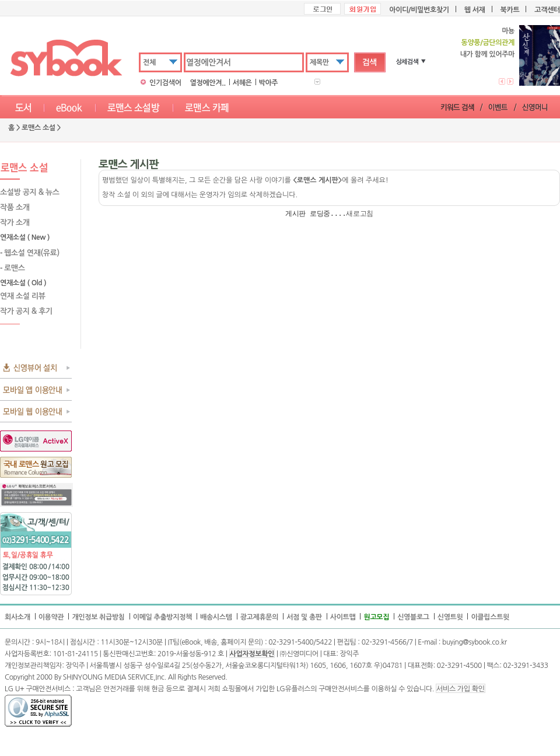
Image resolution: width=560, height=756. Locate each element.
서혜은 (242, 83)
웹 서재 (475, 10)
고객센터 (547, 10)
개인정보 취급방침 (98, 617)
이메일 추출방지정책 (162, 617)
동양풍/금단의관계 (487, 43)
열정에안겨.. (208, 83)
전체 (149, 62)
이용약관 (51, 617)
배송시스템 (216, 617)
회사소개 (17, 617)
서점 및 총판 (304, 617)
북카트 (510, 10)
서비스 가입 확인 (460, 689)
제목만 (319, 62)
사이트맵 (343, 617)
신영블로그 (413, 617)
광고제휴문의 (260, 617)
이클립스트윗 (490, 617)
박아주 (269, 83)
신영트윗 (450, 617)
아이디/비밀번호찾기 (419, 10)
